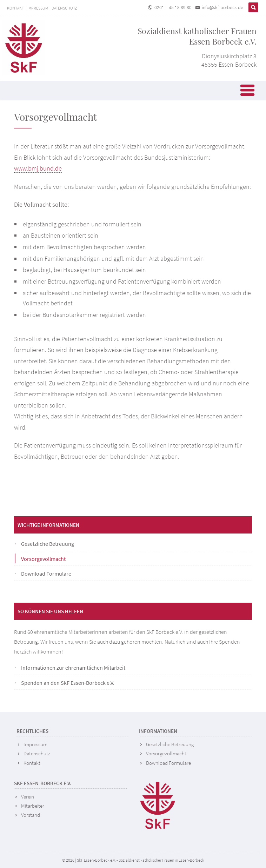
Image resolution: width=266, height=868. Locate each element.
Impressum (38, 8)
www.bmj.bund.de (38, 168)
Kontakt (15, 8)
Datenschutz (64, 8)
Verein (28, 797)
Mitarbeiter (33, 806)
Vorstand (31, 815)
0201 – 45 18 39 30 (173, 7)
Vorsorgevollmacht (43, 559)
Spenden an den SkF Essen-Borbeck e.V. (68, 683)
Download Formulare (46, 574)
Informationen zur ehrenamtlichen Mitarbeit (73, 668)
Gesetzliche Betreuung (48, 544)
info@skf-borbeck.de (222, 7)
